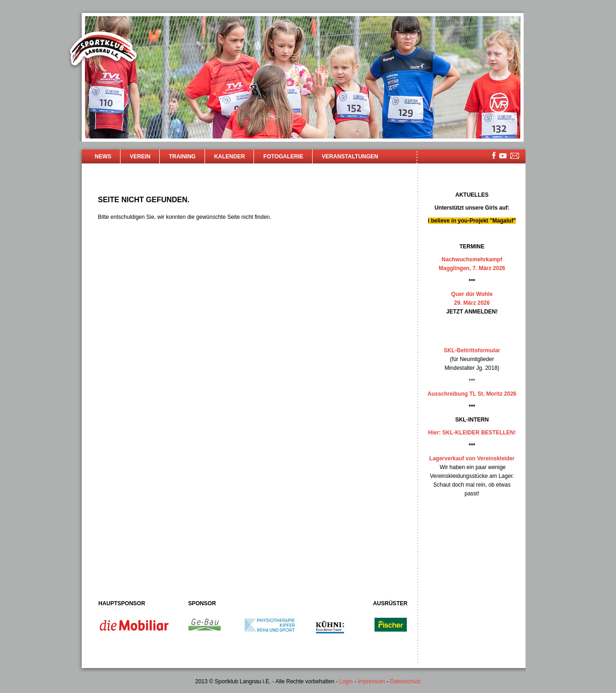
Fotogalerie (283, 157)
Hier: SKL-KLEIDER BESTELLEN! (472, 433)
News (103, 157)
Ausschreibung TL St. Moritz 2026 (472, 394)
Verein (140, 157)
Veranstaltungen (350, 157)
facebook (494, 155)
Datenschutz (406, 681)
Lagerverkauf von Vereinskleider (472, 458)
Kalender (230, 157)
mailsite (515, 156)
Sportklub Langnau (103, 50)
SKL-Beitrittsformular (472, 350)
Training (182, 157)
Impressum (371, 681)
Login (346, 681)
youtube (503, 156)
